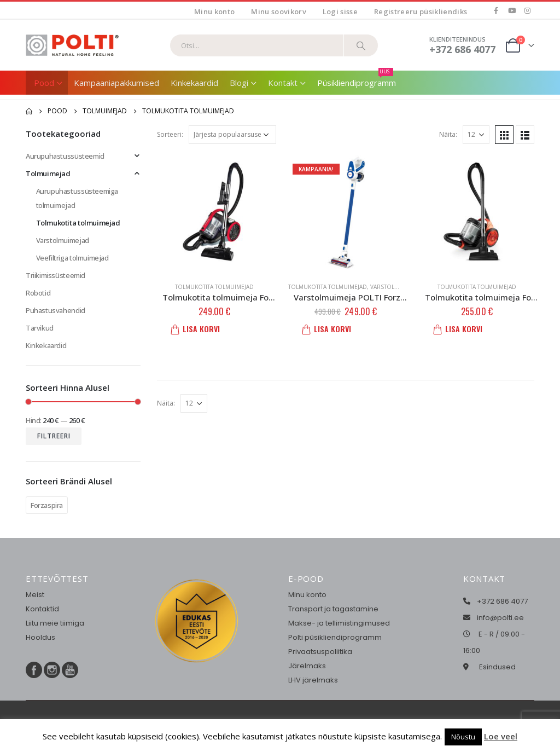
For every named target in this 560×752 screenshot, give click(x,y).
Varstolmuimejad (396, 287)
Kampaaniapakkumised (116, 83)
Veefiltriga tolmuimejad (72, 258)
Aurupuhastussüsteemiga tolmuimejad (77, 198)
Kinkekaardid (194, 83)
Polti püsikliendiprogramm (335, 637)
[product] (214, 212)
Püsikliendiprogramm (357, 79)
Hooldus (40, 637)
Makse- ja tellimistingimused (339, 623)
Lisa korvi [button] (199, 329)
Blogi (239, 83)
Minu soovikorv (279, 11)
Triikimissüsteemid (56, 275)
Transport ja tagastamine (333, 609)
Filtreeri (54, 436)
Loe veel (501, 736)
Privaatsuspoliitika (320, 652)
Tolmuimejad (48, 173)
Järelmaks (307, 666)
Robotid (38, 293)
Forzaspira (47, 505)
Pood (44, 83)
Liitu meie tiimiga (55, 623)
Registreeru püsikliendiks (421, 11)
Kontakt (283, 83)
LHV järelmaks (313, 680)
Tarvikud (40, 328)
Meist (35, 595)
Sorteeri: (170, 134)
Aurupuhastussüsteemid (65, 156)
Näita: (448, 134)
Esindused (497, 667)
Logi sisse (340, 11)
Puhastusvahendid (56, 310)
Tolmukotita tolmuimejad (214, 287)
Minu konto (214, 11)
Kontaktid (42, 609)
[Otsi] (361, 45)
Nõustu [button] (463, 737)
